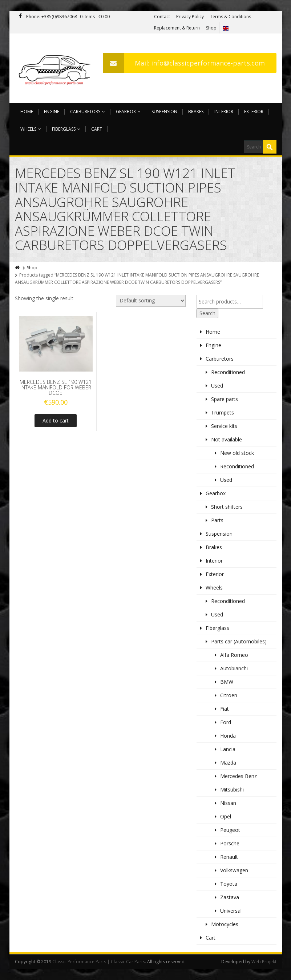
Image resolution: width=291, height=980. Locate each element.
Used (217, 386)
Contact (162, 17)
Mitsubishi (232, 789)
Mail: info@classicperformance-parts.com (184, 63)
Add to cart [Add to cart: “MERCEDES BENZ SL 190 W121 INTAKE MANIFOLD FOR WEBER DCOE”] (56, 420)
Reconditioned (228, 372)
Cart (97, 129)
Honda (228, 736)
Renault (229, 857)
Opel (226, 816)
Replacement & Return (177, 28)
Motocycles (225, 924)
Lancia (228, 749)
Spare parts (225, 399)
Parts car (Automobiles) (239, 641)
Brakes (196, 112)
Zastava (230, 897)
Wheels (31, 129)
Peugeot (230, 830)
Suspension (164, 112)
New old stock (237, 453)
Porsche (230, 843)
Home (27, 112)
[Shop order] (151, 301)
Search (207, 313)
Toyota (229, 884)
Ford (226, 722)
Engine (52, 112)
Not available (227, 439)
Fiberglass (66, 129)
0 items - (95, 17)
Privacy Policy (190, 17)
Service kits (224, 426)
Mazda (228, 763)
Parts (217, 520)
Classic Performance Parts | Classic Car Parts (99, 962)
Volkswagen (234, 870)
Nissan (228, 803)
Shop (211, 28)
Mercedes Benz (239, 776)
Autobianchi (234, 668)
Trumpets (223, 412)
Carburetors (88, 112)
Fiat (225, 709)
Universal (231, 911)
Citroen (229, 695)
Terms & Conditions (231, 17)
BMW (227, 682)
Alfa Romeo (234, 655)
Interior (224, 112)
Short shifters (227, 507)
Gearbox (128, 112)
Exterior (254, 112)
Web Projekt (264, 962)
